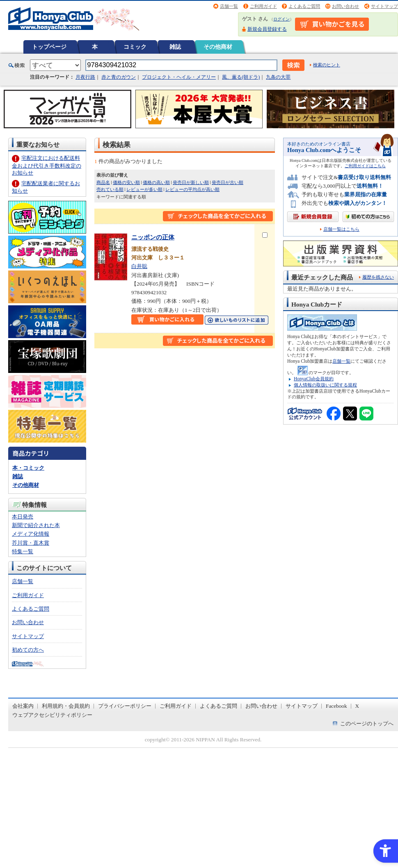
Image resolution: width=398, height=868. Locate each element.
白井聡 (139, 266)
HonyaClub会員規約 (314, 379)
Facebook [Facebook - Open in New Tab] (336, 706)
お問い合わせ (345, 6)
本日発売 (23, 517)
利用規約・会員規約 (66, 706)
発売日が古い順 (228, 182)
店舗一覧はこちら (341, 229)
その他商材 (218, 47)
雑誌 (175, 47)
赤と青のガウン (119, 77)
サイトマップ (384, 6)
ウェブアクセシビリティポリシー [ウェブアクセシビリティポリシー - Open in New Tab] (52, 715)
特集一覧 (23, 551)
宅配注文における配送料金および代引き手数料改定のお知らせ (47, 165)
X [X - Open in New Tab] (357, 706)
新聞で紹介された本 (36, 525)
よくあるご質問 (304, 6)
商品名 (103, 182)
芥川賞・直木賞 (31, 543)
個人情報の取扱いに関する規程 (325, 385)
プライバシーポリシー (125, 706)
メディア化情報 (31, 534)
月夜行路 (85, 77)
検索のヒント (327, 65)
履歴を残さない (378, 277)
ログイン (281, 19)
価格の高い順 (156, 182)
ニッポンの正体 (153, 237)
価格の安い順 (126, 182)
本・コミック (28, 468)
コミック (135, 47)
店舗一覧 (229, 6)
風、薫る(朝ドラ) (241, 77)
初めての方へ (28, 650)
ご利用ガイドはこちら (365, 166)
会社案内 (23, 706)
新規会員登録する (267, 29)
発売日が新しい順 (191, 182)
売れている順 (110, 189)
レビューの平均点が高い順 (192, 189)
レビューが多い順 (144, 189)
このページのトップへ (367, 724)
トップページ (49, 47)
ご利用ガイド (263, 6)
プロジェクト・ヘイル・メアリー (179, 77)
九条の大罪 (278, 77)
